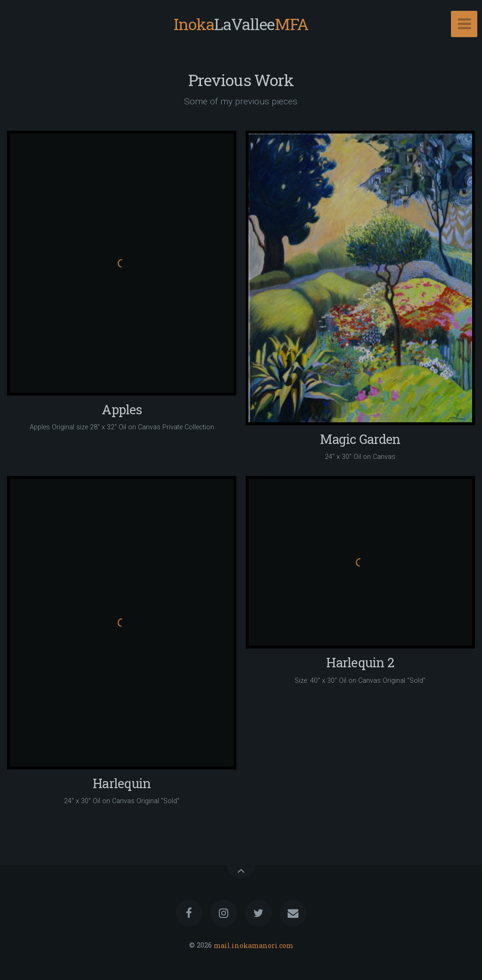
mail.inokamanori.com (253, 945)
